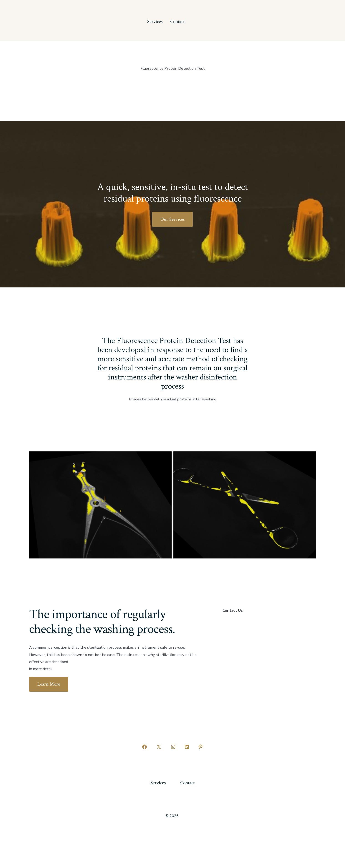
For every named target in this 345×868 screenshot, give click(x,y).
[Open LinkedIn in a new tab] (187, 747)
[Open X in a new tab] (159, 747)
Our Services (172, 219)
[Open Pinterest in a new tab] (200, 747)
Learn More (49, 684)
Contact (177, 22)
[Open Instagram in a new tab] (173, 747)
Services (155, 22)
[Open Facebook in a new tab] (145, 747)
